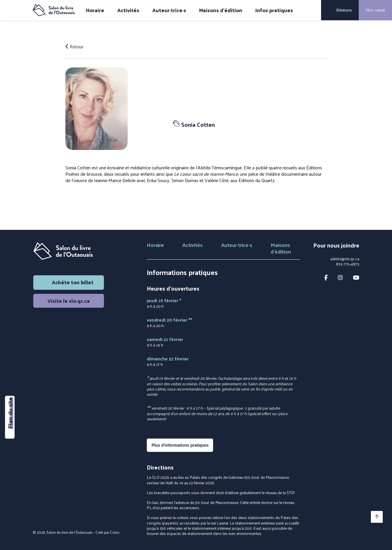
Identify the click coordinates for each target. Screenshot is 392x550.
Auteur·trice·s (169, 10)
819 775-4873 (348, 264)
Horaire (95, 10)
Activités (128, 10)
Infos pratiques (274, 10)
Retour (74, 47)
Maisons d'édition (221, 10)
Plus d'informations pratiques (180, 445)
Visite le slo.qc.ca (69, 301)
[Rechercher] (313, 10)
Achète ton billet (69, 282)
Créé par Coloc (108, 532)
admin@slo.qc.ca (345, 259)
